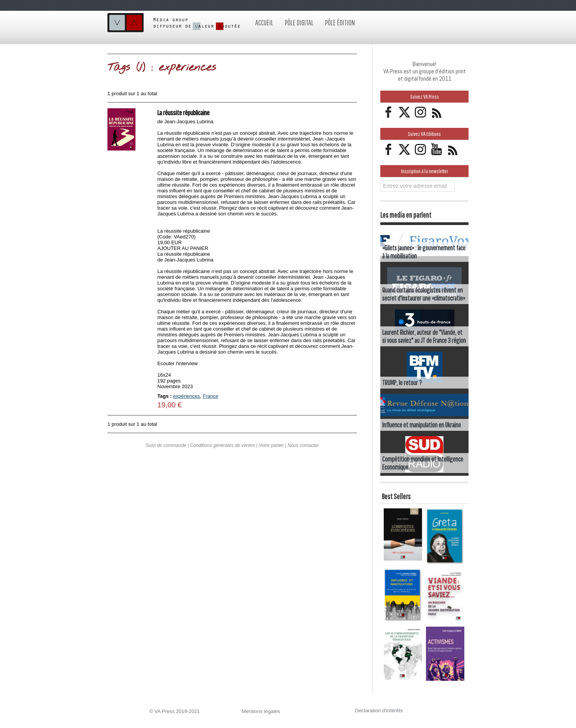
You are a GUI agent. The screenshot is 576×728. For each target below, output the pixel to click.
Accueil (264, 22)
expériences (186, 396)
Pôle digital (299, 22)
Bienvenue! (424, 64)
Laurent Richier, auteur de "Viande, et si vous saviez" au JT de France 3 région (424, 336)
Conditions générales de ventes (223, 448)
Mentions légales (261, 711)
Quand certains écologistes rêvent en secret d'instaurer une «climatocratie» (424, 294)
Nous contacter (303, 448)
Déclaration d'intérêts (378, 711)
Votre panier (271, 448)
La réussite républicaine (185, 113)
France (210, 396)
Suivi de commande (166, 448)
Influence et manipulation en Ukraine (422, 425)
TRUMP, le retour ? (402, 383)
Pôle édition (340, 22)
